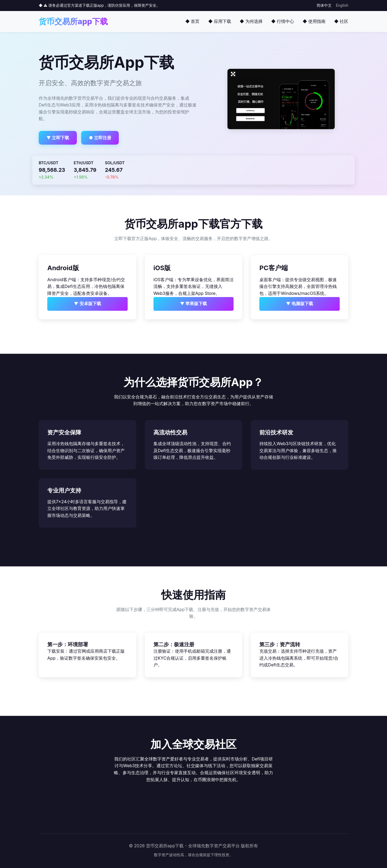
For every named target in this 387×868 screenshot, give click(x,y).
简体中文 (324, 5)
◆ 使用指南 (314, 21)
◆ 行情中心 (283, 21)
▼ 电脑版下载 (300, 303)
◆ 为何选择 (251, 21)
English (342, 5)
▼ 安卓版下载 (87, 303)
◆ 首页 (192, 21)
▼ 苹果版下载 (194, 303)
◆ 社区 (341, 21)
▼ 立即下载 (58, 138)
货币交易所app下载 (73, 21)
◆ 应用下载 (219, 21)
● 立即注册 (100, 138)
